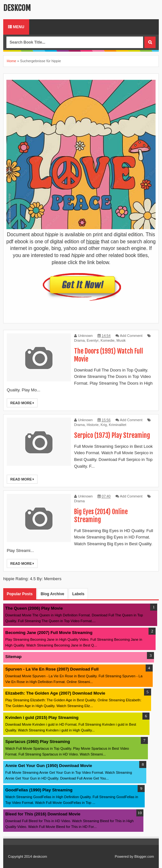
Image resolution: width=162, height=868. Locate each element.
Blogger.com (144, 856)
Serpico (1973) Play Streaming (112, 435)
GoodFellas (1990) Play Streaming (39, 790)
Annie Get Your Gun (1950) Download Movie (49, 766)
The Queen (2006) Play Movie (34, 608)
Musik (121, 340)
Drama (79, 340)
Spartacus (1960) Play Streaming (38, 742)
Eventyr (93, 340)
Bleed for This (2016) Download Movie (43, 814)
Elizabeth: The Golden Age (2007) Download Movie (55, 693)
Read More (22, 403)
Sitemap (14, 657)
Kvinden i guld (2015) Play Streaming (42, 718)
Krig (104, 425)
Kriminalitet (117, 425)
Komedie (108, 340)
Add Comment (131, 336)
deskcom (17, 8)
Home (11, 61)
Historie (93, 425)
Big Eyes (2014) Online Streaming (101, 516)
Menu (16, 27)
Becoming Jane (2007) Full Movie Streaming (49, 633)
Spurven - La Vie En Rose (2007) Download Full (52, 669)
